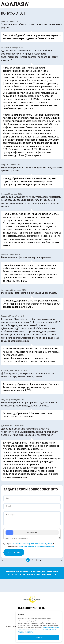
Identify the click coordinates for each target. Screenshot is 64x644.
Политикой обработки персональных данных (36, 546)
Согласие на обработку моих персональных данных (32, 544)
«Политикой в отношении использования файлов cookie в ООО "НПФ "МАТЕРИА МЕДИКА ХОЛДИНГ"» (39, 630)
